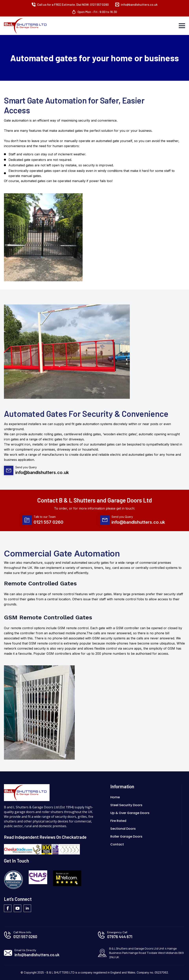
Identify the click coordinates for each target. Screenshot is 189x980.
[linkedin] (27, 908)
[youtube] (18, 908)
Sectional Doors (123, 829)
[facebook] (8, 908)
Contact (117, 844)
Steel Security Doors (126, 805)
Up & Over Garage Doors (130, 813)
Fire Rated (118, 821)
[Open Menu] (182, 26)
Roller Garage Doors (126, 837)
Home (115, 797)
